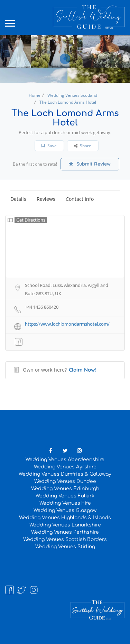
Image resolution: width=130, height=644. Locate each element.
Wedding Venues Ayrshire (65, 467)
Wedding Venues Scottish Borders (65, 539)
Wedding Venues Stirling (65, 547)
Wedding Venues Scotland (72, 95)
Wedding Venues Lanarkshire (65, 525)
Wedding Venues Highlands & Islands (65, 518)
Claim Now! (83, 370)
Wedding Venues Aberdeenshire (65, 460)
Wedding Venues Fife (65, 503)
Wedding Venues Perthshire (65, 532)
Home (35, 95)
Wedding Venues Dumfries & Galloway (65, 474)
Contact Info (80, 199)
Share (83, 146)
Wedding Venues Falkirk (65, 496)
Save (49, 146)
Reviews (46, 199)
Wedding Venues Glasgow (65, 510)
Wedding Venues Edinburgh (65, 489)
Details (18, 199)
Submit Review (90, 164)
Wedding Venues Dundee (65, 481)
